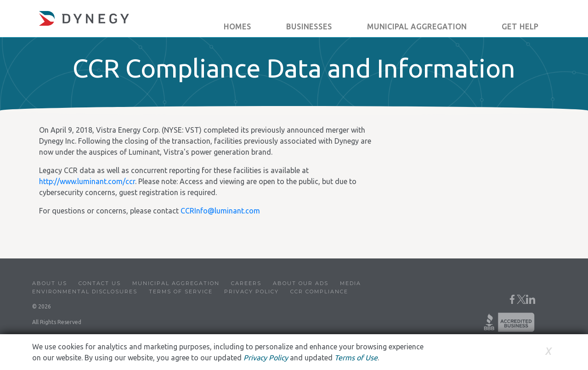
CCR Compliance (319, 292)
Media (351, 283)
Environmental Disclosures (85, 292)
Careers (246, 283)
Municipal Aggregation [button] (417, 27)
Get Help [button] (520, 27)
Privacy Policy (252, 292)
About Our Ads (301, 283)
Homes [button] (237, 27)
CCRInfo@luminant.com (220, 211)
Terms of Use (356, 358)
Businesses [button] (309, 27)
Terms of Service (181, 292)
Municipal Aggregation (176, 283)
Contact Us (100, 283)
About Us (50, 283)
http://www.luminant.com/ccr (87, 181)
